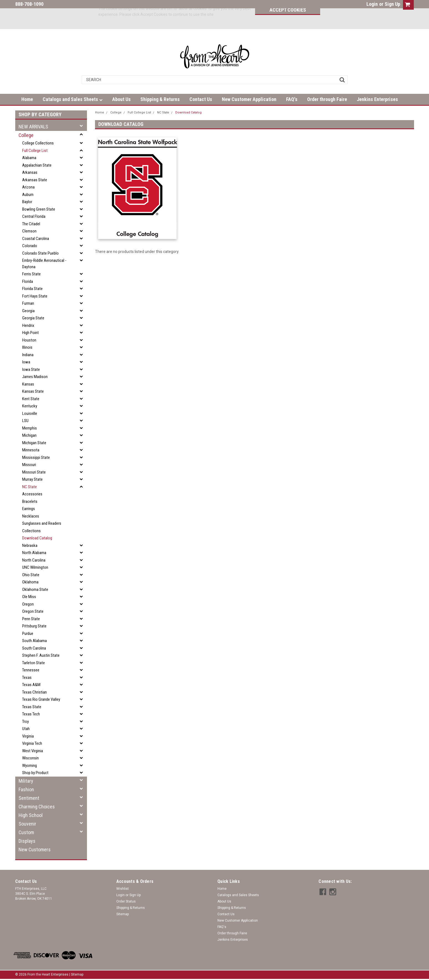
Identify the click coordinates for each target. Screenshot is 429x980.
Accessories (32, 494)
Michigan (29, 435)
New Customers (35, 850)
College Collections (38, 143)
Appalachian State (37, 165)
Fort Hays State (35, 296)
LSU (25, 421)
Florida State (32, 289)
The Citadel (31, 224)
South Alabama (34, 641)
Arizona (28, 187)
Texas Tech (31, 714)
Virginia (28, 736)
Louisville (30, 413)
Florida (28, 281)
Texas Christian (34, 692)
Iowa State (31, 369)
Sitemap (123, 914)
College (26, 135)
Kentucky (30, 406)
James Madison (35, 377)
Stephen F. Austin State (41, 655)
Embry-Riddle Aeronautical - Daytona (44, 264)
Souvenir (27, 824)
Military (26, 781)
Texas (27, 678)
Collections (31, 531)
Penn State (31, 619)
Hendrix (28, 325)
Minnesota (31, 450)
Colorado (30, 246)
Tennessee (31, 670)
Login (372, 4)
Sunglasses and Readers (42, 523)
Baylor (27, 202)
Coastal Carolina (36, 239)
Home (27, 99)
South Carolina (34, 648)
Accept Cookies (285, 10)
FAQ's (292, 99)
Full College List (35, 151)
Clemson (29, 231)
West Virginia (33, 751)
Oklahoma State (35, 589)
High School (31, 815)
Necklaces (31, 516)
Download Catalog (37, 538)
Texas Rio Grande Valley (41, 699)
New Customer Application (249, 99)
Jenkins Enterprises (377, 99)
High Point (30, 333)
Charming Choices (37, 807)
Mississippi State (36, 457)
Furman (28, 303)
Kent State (31, 399)
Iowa (26, 362)
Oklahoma (30, 582)
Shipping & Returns (160, 99)
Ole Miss (29, 597)
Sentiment (29, 798)
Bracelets (30, 501)
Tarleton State (34, 663)
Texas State (32, 707)
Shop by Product (35, 773)
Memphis (29, 428)
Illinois (27, 347)
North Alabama (34, 553)
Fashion (26, 789)
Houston (29, 340)
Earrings (29, 509)
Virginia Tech (32, 743)
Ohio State (31, 575)
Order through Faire (327, 99)
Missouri (29, 465)
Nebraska (30, 545)
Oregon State (33, 611)
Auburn (28, 195)
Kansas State (33, 391)
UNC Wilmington (35, 567)
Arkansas (30, 172)
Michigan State (34, 443)
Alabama (29, 158)
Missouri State (34, 472)
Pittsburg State (34, 626)
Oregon (28, 604)
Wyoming (29, 766)
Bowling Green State (39, 209)
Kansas (28, 384)
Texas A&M (31, 685)
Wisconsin (30, 758)
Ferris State (31, 274)
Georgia (28, 311)
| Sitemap (76, 974)
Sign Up (392, 4)
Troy (25, 722)
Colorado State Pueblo (40, 253)
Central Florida (34, 216)
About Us (121, 99)
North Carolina (34, 560)
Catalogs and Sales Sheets (73, 99)
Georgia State (33, 318)
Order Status (126, 901)
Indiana (28, 355)
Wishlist (123, 889)
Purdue (28, 633)
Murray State (32, 479)
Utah (26, 729)
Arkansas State (35, 180)
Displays (27, 841)
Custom (26, 832)
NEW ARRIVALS (33, 127)
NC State (29, 487)
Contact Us (201, 99)
